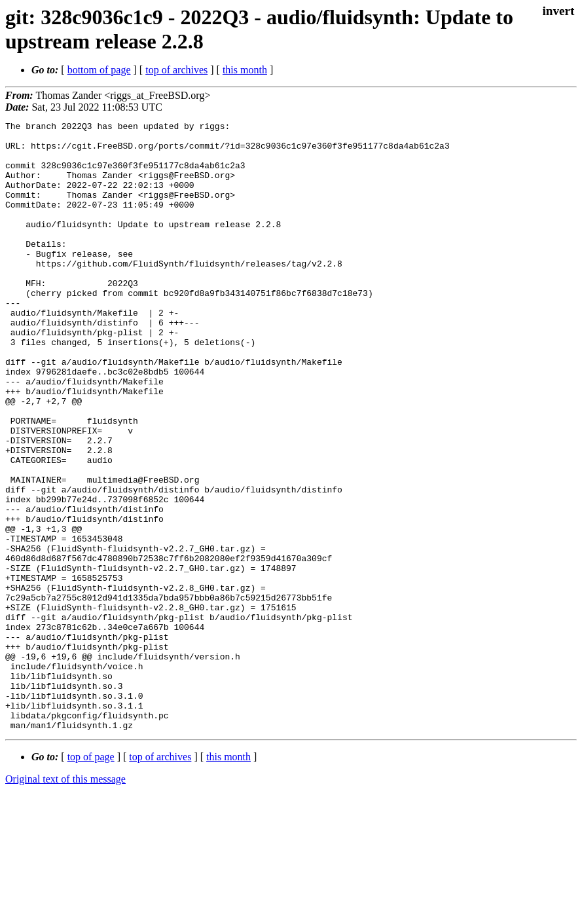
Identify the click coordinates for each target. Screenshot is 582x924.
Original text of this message (65, 901)
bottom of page (99, 70)
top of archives (176, 70)
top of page (91, 878)
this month (245, 70)
